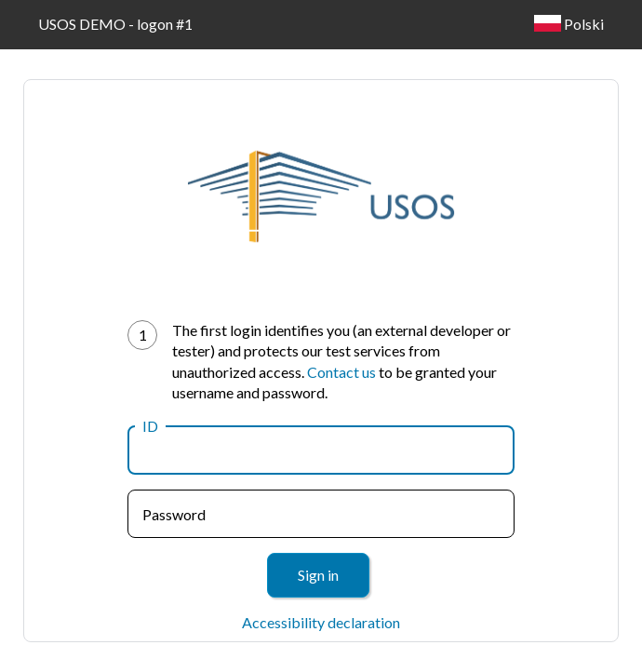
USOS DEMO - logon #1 (115, 24)
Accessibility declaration (321, 622)
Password (174, 514)
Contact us (341, 372)
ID (150, 426)
